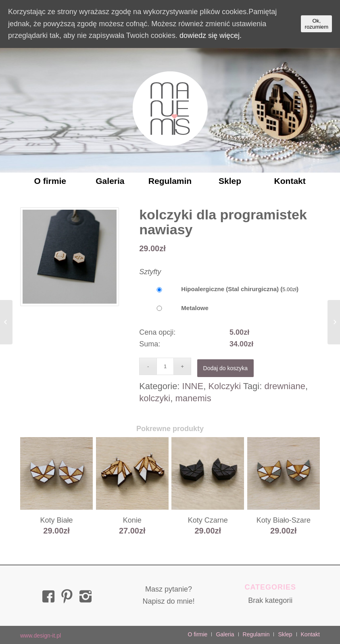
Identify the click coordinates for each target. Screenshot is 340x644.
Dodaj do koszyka (226, 368)
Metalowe (174, 308)
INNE (193, 386)
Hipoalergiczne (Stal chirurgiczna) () (219, 289)
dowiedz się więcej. (211, 35)
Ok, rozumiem (316, 24)
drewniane (285, 386)
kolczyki (155, 398)
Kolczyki (224, 386)
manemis (193, 398)
